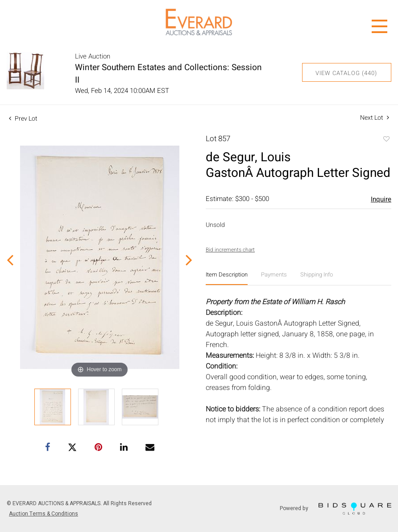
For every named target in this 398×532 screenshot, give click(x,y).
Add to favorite (386, 140)
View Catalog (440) (346, 73)
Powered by (336, 509)
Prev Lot (23, 119)
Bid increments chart (230, 250)
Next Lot (375, 118)
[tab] (227, 278)
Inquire (381, 199)
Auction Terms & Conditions (44, 514)
